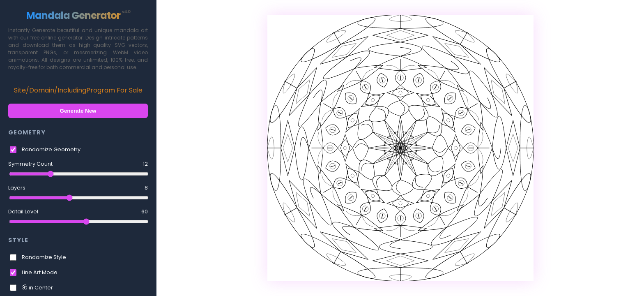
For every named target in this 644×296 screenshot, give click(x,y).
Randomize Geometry (51, 149)
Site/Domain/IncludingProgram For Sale (78, 90)
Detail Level (78, 212)
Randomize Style (44, 257)
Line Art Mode (40, 272)
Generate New (78, 111)
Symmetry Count (78, 164)
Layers (78, 188)
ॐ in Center (37, 288)
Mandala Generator (78, 15)
